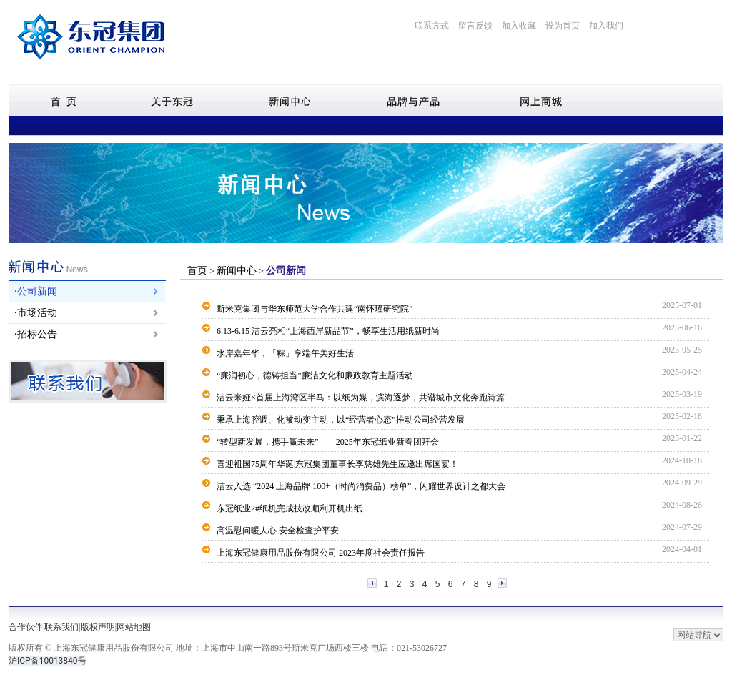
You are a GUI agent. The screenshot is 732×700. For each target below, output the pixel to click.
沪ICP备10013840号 (48, 661)
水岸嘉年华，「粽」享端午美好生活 (285, 353)
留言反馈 (475, 26)
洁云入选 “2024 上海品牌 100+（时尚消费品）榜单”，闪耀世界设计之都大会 (361, 486)
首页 (199, 271)
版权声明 (98, 627)
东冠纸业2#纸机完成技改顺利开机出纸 (290, 508)
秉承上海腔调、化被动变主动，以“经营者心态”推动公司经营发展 (341, 420)
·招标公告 (36, 334)
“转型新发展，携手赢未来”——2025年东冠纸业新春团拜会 (328, 442)
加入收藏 (519, 26)
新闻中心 (237, 271)
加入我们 (606, 26)
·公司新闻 (36, 291)
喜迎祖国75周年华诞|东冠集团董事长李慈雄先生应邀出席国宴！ (337, 464)
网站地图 (134, 627)
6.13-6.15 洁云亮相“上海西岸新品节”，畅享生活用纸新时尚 (328, 331)
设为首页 (563, 26)
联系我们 (61, 627)
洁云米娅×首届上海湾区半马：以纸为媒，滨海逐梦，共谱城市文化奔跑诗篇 (361, 398)
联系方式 (432, 26)
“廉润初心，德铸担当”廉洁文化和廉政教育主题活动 (315, 375)
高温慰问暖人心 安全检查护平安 (278, 531)
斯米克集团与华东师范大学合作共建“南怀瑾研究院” (315, 309)
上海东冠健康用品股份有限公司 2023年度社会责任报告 (321, 553)
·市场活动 (36, 313)
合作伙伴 (26, 627)
